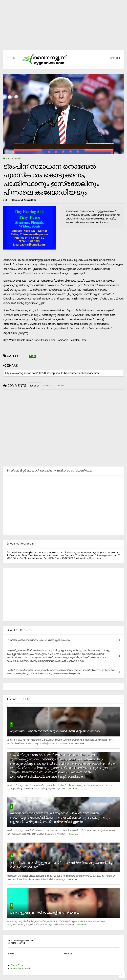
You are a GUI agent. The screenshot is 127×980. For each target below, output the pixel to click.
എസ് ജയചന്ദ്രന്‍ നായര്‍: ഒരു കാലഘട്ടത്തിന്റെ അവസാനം (55, 731)
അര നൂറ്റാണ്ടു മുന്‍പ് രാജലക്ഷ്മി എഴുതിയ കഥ (45, 912)
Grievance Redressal (20, 969)
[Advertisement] (63, 27)
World (18, 159)
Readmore (80, 743)
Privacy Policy (17, 965)
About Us (68, 954)
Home (6, 159)
